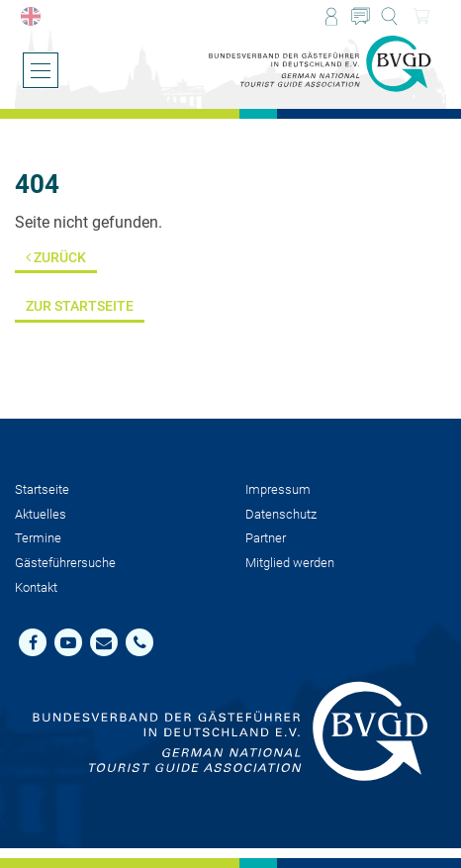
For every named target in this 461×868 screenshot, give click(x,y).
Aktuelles (41, 514)
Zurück (56, 258)
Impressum (278, 489)
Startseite (42, 489)
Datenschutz (281, 514)
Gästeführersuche (65, 563)
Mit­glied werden (290, 563)
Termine (38, 538)
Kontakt (36, 587)
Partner (266, 538)
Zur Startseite (80, 306)
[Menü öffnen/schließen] (41, 70)
